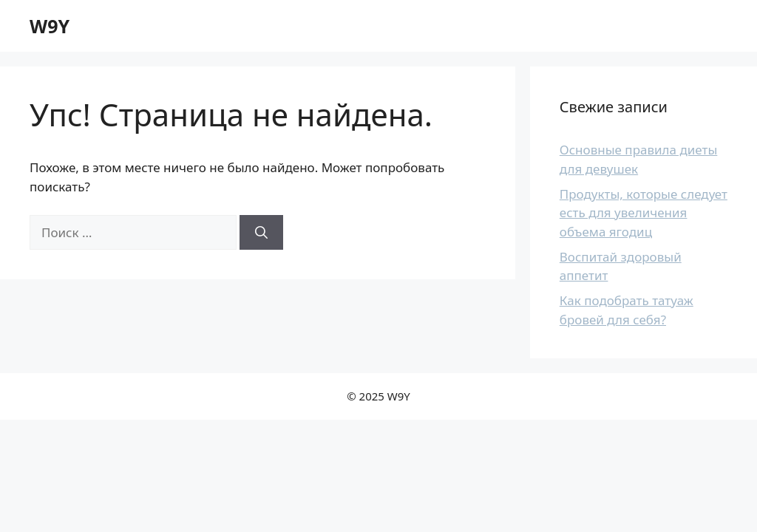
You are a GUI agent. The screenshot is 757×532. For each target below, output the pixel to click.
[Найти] (261, 233)
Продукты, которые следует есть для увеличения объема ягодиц (644, 213)
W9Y (50, 26)
